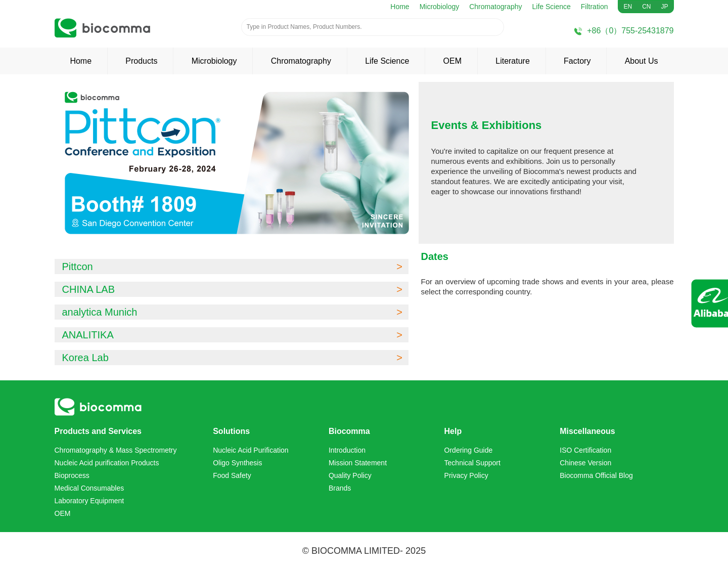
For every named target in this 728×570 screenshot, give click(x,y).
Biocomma (349, 431)
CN (646, 7)
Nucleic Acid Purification (251, 450)
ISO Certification (585, 450)
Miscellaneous (587, 431)
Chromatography (495, 7)
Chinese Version (585, 463)
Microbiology (440, 7)
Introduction (347, 450)
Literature (513, 61)
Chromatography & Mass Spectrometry (116, 450)
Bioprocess (72, 475)
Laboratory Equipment (89, 501)
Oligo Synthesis (237, 463)
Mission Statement (358, 463)
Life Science (552, 7)
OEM (452, 61)
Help (453, 431)
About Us (642, 61)
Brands (340, 488)
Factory (577, 61)
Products (141, 61)
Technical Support (472, 463)
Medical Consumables (89, 488)
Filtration (595, 7)
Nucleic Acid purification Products (107, 463)
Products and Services (98, 431)
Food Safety (232, 475)
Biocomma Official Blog (596, 475)
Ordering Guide (469, 450)
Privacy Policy (466, 475)
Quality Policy (350, 475)
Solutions (231, 431)
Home (400, 7)
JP (664, 7)
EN (628, 7)
